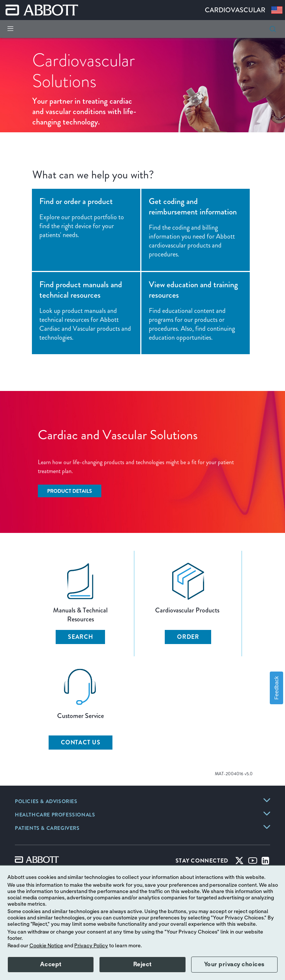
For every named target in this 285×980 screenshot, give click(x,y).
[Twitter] (239, 862)
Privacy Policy (91, 946)
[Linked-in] (266, 862)
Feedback (276, 688)
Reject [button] (142, 964)
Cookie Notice (46, 946)
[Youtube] (253, 862)
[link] (46, 802)
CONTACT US (81, 742)
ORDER (188, 637)
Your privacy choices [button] (234, 964)
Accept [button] (51, 964)
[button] (273, 29)
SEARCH (81, 637)
